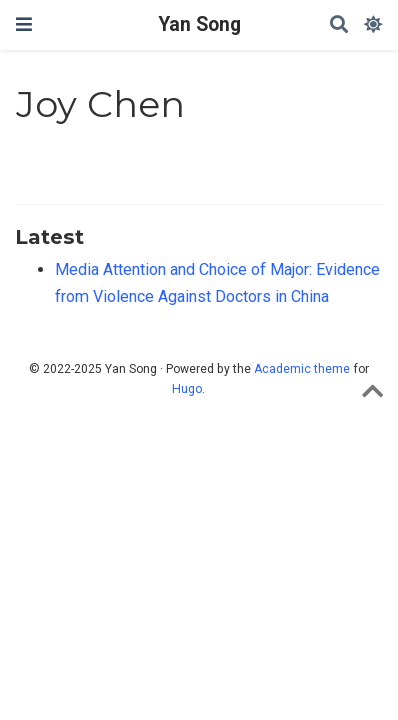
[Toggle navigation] (24, 24)
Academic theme (302, 369)
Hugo (187, 389)
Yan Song (199, 24)
